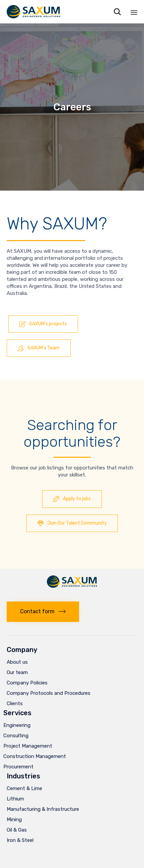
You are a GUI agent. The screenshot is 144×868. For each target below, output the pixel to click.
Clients (15, 703)
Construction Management (35, 756)
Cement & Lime (24, 788)
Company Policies (27, 683)
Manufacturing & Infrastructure (43, 809)
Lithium (15, 799)
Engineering (17, 725)
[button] (43, 324)
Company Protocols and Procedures (49, 693)
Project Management (28, 746)
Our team (17, 672)
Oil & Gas (17, 830)
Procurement (18, 767)
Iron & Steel (20, 840)
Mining (14, 820)
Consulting (16, 736)
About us (17, 662)
